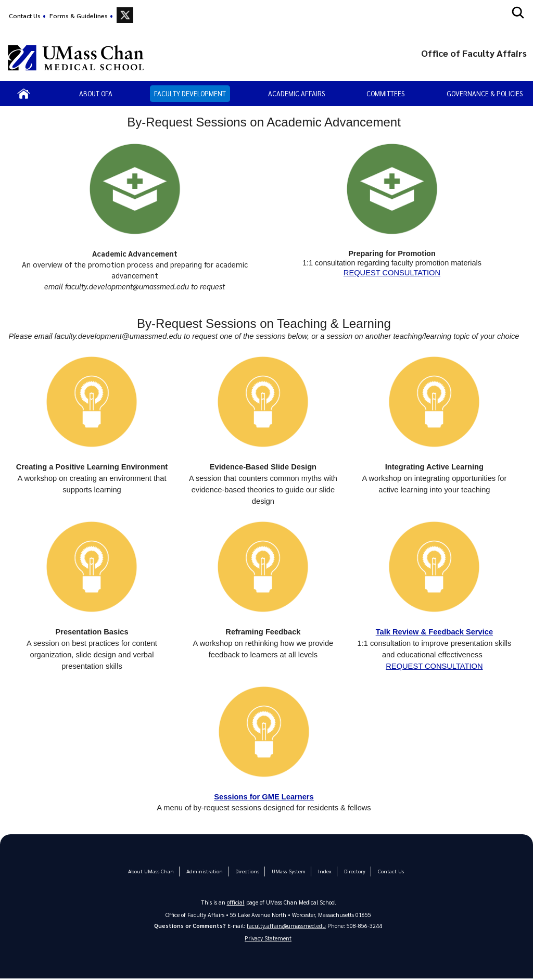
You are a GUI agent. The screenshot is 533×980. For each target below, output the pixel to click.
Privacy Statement (268, 939)
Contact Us (25, 16)
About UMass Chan (154, 871)
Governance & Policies (485, 93)
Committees (385, 93)
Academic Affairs (296, 93)
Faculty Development (190, 93)
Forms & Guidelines (79, 16)
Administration (205, 871)
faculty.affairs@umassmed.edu (287, 926)
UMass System (287, 871)
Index (322, 871)
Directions (247, 871)
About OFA (96, 93)
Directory (351, 871)
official (236, 902)
